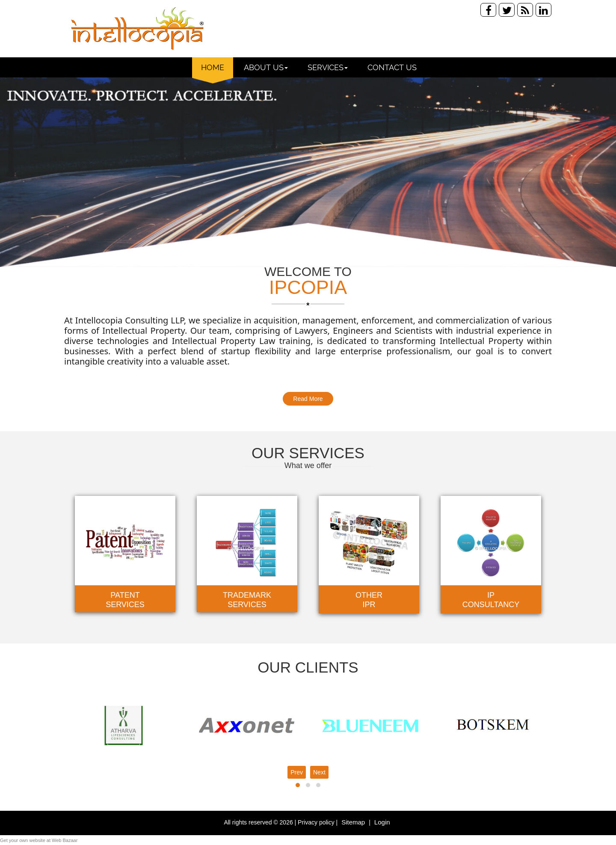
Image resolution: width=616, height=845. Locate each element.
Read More (308, 399)
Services (328, 67)
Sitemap (354, 822)
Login (382, 822)
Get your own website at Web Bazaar (39, 840)
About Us (266, 67)
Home (213, 67)
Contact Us (392, 67)
